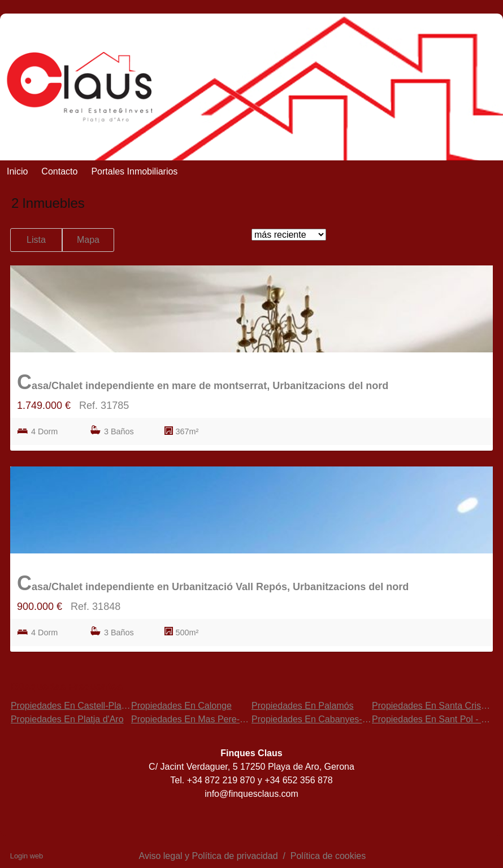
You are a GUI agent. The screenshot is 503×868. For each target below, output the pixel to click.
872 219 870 (231, 780)
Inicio (17, 171)
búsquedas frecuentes (67, 687)
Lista (36, 240)
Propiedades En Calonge (181, 706)
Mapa (88, 240)
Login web (27, 856)
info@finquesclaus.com (251, 794)
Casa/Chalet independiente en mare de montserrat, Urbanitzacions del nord (203, 382)
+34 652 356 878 (299, 780)
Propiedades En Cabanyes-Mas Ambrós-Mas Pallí (352, 719)
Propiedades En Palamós (303, 706)
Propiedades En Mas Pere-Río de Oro (207, 719)
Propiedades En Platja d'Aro (67, 719)
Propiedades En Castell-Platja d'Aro (83, 706)
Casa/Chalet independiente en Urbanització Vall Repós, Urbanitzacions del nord (213, 583)
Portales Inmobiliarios (134, 171)
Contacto (59, 171)
